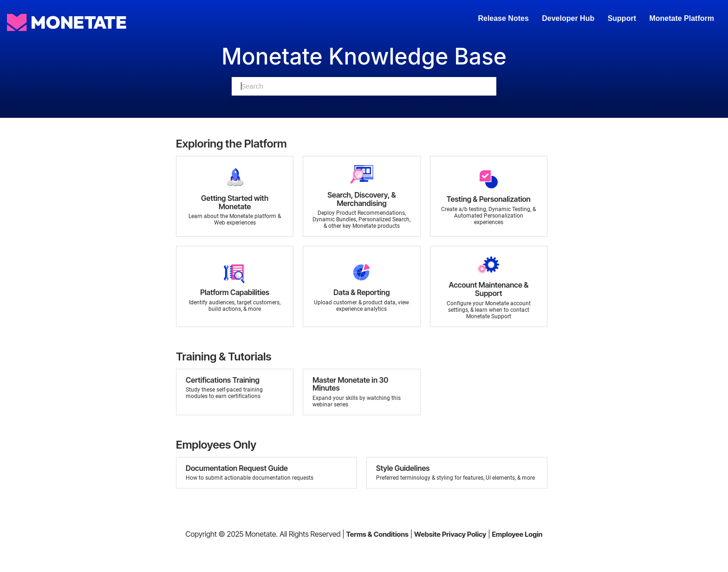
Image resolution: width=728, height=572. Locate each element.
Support (622, 18)
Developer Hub (568, 18)
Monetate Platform (682, 18)
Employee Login (517, 534)
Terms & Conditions (377, 534)
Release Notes (504, 18)
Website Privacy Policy (450, 534)
